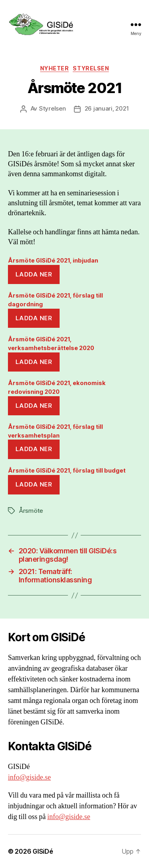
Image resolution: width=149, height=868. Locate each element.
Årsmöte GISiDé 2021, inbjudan (53, 260)
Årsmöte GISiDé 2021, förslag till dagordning (55, 300)
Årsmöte (31, 511)
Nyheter (55, 68)
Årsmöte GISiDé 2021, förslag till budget (67, 470)
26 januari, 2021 (107, 108)
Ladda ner (34, 274)
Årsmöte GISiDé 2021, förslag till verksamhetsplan (55, 431)
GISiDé (43, 851)
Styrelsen (91, 68)
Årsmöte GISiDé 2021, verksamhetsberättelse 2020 (51, 344)
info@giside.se (29, 778)
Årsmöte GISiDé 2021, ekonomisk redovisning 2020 (57, 387)
